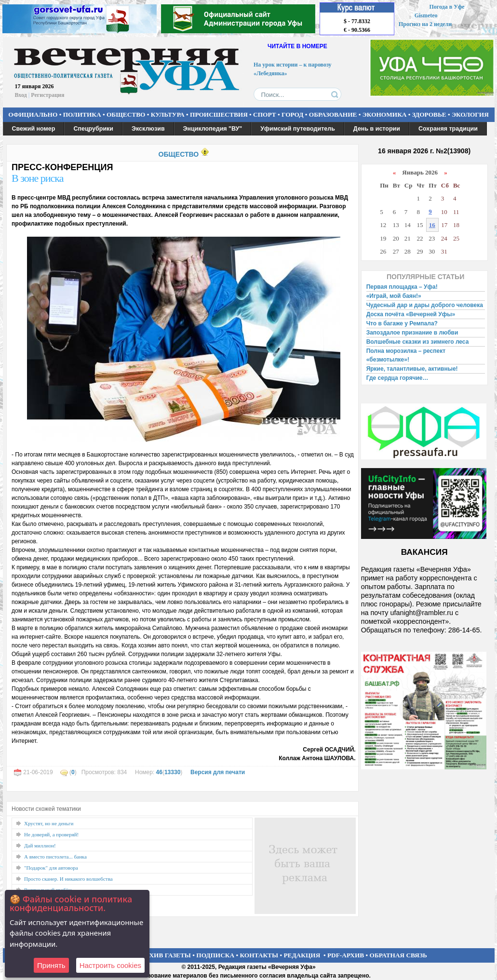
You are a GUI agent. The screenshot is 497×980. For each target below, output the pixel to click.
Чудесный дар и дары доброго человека (425, 305)
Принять (51, 965)
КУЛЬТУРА (168, 114)
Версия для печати (218, 772)
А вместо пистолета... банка (55, 857)
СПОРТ (265, 114)
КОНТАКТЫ (259, 955)
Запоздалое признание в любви (412, 333)
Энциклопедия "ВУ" (213, 129)
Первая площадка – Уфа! (402, 287)
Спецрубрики (93, 129)
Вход (21, 95)
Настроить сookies (110, 965)
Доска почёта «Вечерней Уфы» (411, 314)
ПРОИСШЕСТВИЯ (219, 114)
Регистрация (47, 95)
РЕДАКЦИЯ (302, 955)
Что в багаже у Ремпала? (402, 323)
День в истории (377, 129)
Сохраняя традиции (448, 129)
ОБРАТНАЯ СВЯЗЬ (398, 955)
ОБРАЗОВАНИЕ (333, 114)
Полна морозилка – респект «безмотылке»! (406, 355)
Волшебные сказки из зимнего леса (418, 342)
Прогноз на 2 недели (425, 24)
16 (432, 225)
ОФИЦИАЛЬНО (33, 114)
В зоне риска (37, 178)
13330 (172, 772)
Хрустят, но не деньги (49, 823)
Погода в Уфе (447, 7)
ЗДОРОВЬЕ (429, 114)
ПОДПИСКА (215, 955)
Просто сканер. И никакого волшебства (68, 879)
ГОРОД (292, 114)
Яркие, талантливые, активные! (412, 369)
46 (159, 772)
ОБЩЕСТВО (126, 114)
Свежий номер (34, 129)
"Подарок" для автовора (51, 868)
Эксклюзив (148, 129)
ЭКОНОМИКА (385, 114)
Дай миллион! (40, 846)
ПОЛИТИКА (82, 114)
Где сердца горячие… (397, 378)
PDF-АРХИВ (346, 955)
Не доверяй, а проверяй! (51, 834)
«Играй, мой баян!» (394, 296)
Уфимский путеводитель (298, 129)
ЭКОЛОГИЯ (470, 114)
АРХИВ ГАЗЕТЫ (166, 955)
